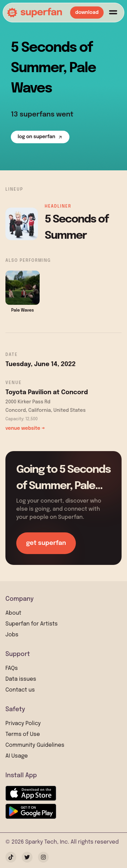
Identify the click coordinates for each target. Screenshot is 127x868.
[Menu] (113, 13)
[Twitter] (27, 857)
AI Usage (17, 756)
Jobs (12, 635)
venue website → (25, 428)
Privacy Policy (23, 724)
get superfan (46, 543)
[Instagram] (43, 857)
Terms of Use (23, 734)
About (13, 613)
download (87, 13)
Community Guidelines (35, 745)
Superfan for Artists (31, 624)
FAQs (12, 668)
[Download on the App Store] (31, 793)
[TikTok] (11, 857)
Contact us (20, 690)
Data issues (21, 679)
